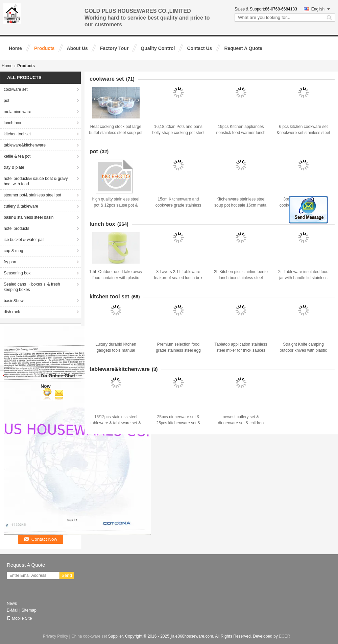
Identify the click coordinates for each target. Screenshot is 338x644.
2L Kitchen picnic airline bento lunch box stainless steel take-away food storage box (241, 278)
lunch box (12, 123)
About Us (77, 48)
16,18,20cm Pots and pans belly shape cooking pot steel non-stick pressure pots (178, 133)
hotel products (16, 229)
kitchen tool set (17, 134)
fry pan (10, 262)
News (12, 603)
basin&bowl (14, 301)
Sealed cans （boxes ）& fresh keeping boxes (32, 287)
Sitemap (29, 610)
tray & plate (14, 167)
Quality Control (158, 48)
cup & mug (13, 251)
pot (7, 101)
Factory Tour (114, 48)
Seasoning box (17, 273)
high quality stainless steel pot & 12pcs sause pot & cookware (116, 205)
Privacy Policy (56, 636)
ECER (284, 636)
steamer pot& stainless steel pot (32, 195)
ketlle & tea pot (17, 156)
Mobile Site (19, 618)
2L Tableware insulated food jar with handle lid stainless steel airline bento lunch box (303, 278)
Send (67, 575)
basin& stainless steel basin (29, 217)
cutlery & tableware (21, 206)
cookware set (16, 89)
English (321, 9)
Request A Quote (243, 48)
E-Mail (13, 610)
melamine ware (17, 112)
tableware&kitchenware (25, 145)
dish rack (12, 312)
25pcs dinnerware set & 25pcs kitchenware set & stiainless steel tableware (178, 423)
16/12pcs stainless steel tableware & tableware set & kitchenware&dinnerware (116, 423)
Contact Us (199, 48)
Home (15, 48)
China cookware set (89, 636)
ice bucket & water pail (24, 240)
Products (44, 48)
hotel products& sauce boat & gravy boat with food (36, 181)
